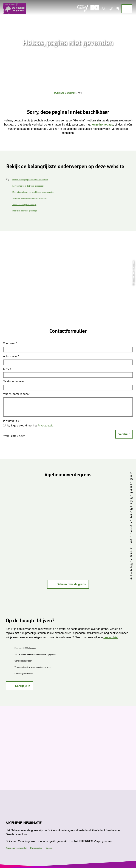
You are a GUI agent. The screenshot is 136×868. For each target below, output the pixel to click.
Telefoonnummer (14, 381)
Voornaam (10, 344)
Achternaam (11, 356)
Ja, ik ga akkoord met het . (30, 425)
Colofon (49, 848)
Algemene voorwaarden (16, 848)
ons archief (111, 637)
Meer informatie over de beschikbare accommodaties (33, 192)
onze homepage (103, 125)
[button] (68, 584)
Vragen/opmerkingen (17, 394)
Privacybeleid (12, 421)
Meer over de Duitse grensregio (25, 211)
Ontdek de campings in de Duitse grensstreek (30, 180)
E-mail (8, 369)
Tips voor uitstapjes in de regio (24, 205)
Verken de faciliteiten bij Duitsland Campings (30, 198)
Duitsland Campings (65, 93)
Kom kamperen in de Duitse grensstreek (28, 186)
